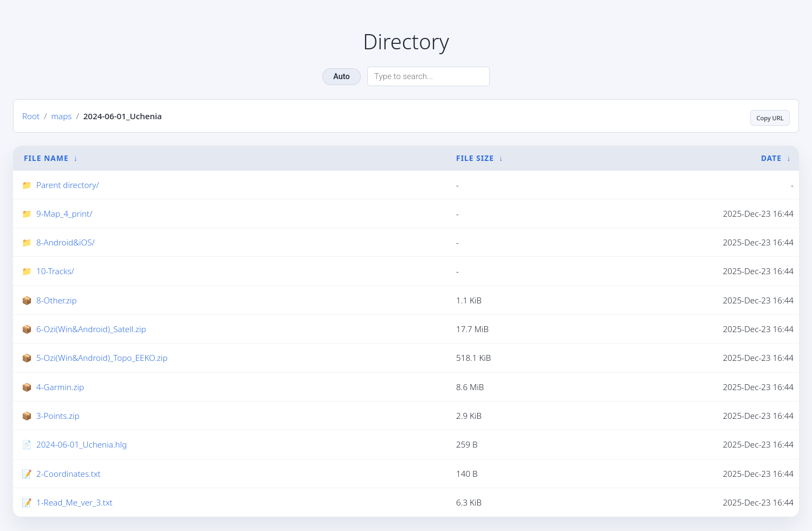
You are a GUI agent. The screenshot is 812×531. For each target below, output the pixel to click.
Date (771, 158)
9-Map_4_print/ (64, 215)
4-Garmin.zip (60, 388)
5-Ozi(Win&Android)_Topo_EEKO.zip (102, 359)
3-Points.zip (58, 417)
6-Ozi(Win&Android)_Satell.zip (91, 330)
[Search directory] (428, 76)
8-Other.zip (57, 301)
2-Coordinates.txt (69, 475)
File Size (475, 158)
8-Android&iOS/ (66, 243)
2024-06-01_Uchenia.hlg (82, 445)
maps (61, 116)
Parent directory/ (68, 185)
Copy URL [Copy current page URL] (764, 116)
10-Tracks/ (55, 272)
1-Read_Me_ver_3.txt (74, 503)
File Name (46, 158)
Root (31, 116)
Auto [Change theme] (341, 77)
